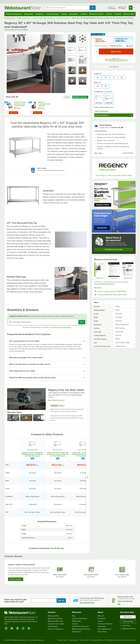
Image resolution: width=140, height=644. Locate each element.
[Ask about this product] (47, 322)
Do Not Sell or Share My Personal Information (120, 640)
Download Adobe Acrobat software (104, 284)
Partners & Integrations (56, 629)
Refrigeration (29, 14)
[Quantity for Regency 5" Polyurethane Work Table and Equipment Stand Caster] (31, 113)
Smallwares (40, 14)
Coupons (75, 624)
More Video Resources (56, 400)
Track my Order (128, 621)
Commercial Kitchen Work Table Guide (115, 295)
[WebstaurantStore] (22, 613)
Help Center (128, 617)
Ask (82, 322)
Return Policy (102, 632)
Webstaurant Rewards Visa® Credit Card (118, 61)
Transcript (54, 406)
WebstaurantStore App (55, 621)
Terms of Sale (62, 640)
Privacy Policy (67, 327)
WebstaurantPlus (53, 616)
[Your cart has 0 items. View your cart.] (132, 8)
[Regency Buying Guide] (128, 271)
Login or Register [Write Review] (16, 579)
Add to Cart (14, 113)
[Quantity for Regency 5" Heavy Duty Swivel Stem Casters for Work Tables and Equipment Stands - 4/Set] (7, 113)
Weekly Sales (77, 621)
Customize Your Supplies (56, 624)
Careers (100, 621)
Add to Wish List (114, 67)
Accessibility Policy (97, 640)
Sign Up (61, 600)
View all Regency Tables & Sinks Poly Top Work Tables (114, 175)
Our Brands (102, 619)
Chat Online (125, 626)
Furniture (84, 14)
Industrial (118, 14)
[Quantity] (97, 52)
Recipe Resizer (53, 626)
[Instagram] (6, 628)
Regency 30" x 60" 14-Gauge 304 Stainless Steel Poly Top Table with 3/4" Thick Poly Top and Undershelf (32, 454)
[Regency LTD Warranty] (114, 271)
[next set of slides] (43, 417)
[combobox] (67, 8)
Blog (74, 616)
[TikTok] (23, 628)
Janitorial (109, 14)
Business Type (129, 14)
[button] (72, 39)
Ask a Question (80, 97)
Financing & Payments (105, 624)
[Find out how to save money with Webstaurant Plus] (7, 102)
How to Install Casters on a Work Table (115, 291)
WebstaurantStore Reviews (81, 629)
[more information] (122, 127)
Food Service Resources (80, 626)
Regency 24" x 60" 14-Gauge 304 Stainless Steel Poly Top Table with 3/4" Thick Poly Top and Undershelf (58, 454)
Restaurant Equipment (14, 14)
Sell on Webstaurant (104, 629)
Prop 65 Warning (57, 548)
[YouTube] (12, 628)
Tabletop (64, 14)
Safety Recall (76, 632)
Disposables (74, 14)
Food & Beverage (52, 14)
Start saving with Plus (87, 603)
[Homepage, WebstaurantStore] (23, 8)
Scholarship (102, 626)
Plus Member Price (121, 39)
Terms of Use (56, 327)
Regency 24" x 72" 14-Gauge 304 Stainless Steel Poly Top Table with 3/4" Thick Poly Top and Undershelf (83, 454)
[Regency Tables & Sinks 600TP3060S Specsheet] (100, 271)
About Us (101, 616)
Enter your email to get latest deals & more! (15, 600)
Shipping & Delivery (128, 629)
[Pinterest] (29, 628)
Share (67, 97)
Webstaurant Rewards (55, 619)
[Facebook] (17, 628)
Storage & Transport (96, 14)
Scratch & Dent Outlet (79, 619)
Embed (62, 406)
